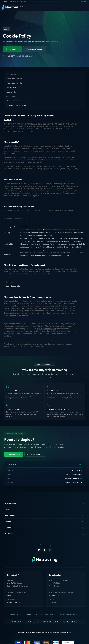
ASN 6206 (18, 623)
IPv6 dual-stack (32, 623)
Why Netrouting (10, 504)
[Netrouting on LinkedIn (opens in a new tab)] (50, 551)
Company (8, 528)
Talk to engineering (35, 455)
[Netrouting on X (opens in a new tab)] (39, 551)
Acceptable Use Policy (15, 83)
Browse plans (14, 455)
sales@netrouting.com (73, 479)
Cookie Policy (12, 92)
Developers (9, 534)
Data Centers (10, 516)
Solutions (8, 522)
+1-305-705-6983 (74, 475)
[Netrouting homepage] (44, 561)
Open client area (74, 483)
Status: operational (51, 623)
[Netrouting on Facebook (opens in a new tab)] (44, 551)
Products (8, 510)
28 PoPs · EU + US (70, 623)
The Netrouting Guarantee (17, 106)
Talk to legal (12, 49)
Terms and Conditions (15, 79)
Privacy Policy (12, 88)
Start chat (77, 471)
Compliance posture (35, 49)
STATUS (83, 2)
